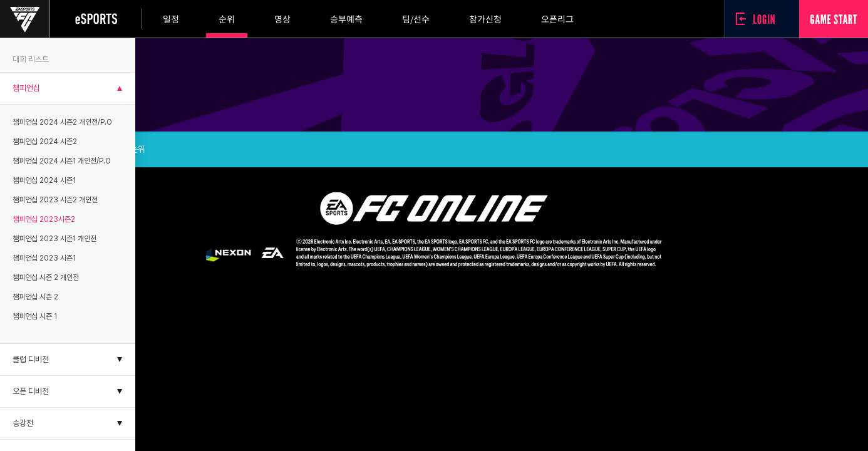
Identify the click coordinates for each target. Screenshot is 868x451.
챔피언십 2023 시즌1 (44, 258)
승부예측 (346, 19)
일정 (171, 19)
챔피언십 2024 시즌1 (44, 180)
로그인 (759, 19)
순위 (227, 19)
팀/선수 (416, 19)
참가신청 (485, 19)
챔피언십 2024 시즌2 (45, 142)
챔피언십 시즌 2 (35, 297)
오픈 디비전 (31, 391)
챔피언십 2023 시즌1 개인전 (54, 239)
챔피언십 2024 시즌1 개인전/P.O (62, 161)
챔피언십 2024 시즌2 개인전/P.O (62, 122)
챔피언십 (26, 88)
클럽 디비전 (31, 359)
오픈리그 (557, 19)
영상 (282, 19)
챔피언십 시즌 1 (35, 316)
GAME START (834, 19)
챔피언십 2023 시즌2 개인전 (55, 200)
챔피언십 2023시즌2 (44, 219)
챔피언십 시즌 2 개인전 (46, 277)
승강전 (23, 423)
